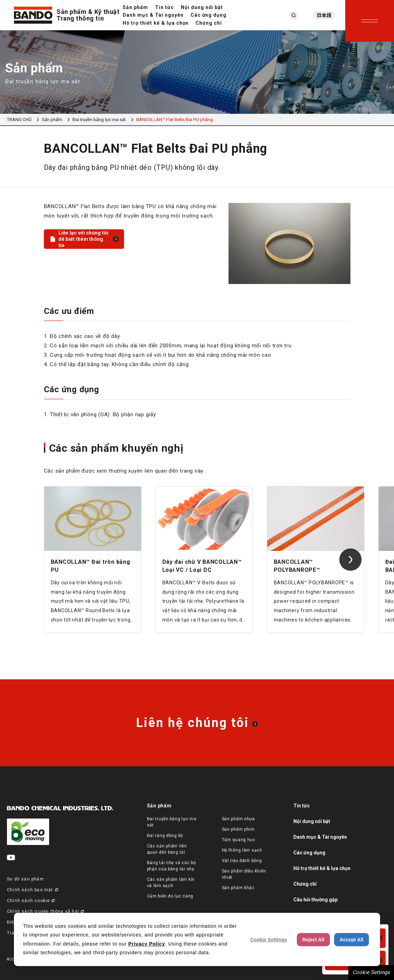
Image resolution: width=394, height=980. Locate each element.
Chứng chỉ (209, 23)
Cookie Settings (371, 972)
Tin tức (164, 7)
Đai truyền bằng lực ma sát (99, 120)
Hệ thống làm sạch (242, 850)
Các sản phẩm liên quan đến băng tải (167, 849)
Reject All (313, 940)
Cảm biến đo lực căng (170, 896)
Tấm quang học (239, 840)
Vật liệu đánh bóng (242, 861)
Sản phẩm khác (238, 888)
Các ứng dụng (209, 15)
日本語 (324, 15)
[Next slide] (350, 560)
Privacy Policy (146, 944)
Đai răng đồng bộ (165, 836)
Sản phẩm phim (238, 829)
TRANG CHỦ (19, 120)
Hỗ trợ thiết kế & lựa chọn (156, 23)
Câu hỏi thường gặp (315, 900)
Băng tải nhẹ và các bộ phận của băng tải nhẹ (172, 866)
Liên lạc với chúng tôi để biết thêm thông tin (84, 239)
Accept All (351, 940)
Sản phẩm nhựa (238, 819)
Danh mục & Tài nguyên (153, 15)
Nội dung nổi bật (202, 7)
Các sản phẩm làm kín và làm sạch (171, 883)
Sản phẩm (135, 7)
